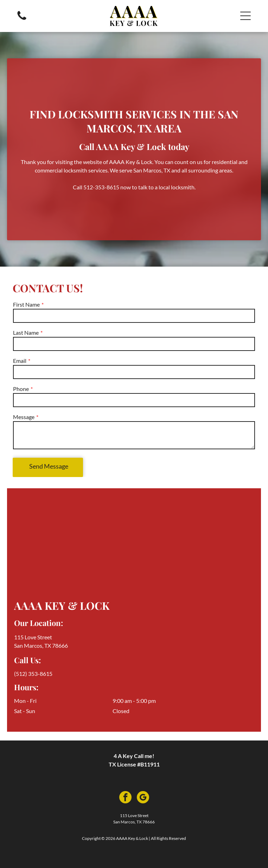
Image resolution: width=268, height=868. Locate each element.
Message (24, 417)
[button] (245, 16)
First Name (26, 304)
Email (20, 361)
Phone (21, 389)
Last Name (26, 332)
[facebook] (125, 798)
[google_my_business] (143, 798)
